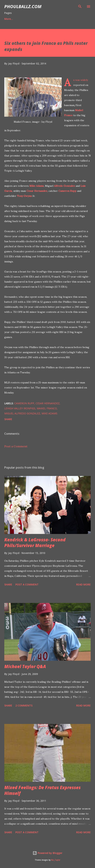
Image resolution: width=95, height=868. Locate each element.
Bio (23, 19)
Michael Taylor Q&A (25, 666)
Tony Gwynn (24, 196)
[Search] (80, 6)
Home (8, 19)
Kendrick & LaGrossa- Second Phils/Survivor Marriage (35, 542)
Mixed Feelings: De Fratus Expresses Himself (42, 790)
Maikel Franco (47, 408)
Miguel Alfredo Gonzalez (22, 413)
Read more (83, 584)
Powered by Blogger (47, 853)
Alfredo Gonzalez (64, 186)
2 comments (24, 705)
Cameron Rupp (67, 191)
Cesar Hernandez (37, 191)
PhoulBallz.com (23, 6)
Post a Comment (16, 446)
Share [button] (8, 419)
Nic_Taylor (56, 860)
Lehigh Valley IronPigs (20, 408)
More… (71, 19)
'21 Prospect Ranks (46, 19)
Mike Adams (37, 186)
